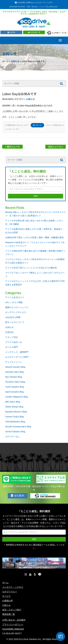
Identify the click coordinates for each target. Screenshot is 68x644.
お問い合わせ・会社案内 (14, 620)
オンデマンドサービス (16, 312)
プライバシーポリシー (13, 624)
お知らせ (15, 61)
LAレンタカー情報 (14, 302)
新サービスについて (15, 322)
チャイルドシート (14, 362)
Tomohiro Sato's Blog (15, 382)
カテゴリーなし (13, 437)
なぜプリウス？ (10, 592)
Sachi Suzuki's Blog (14, 392)
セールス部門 (12, 347)
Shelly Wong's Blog (14, 407)
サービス (6, 596)
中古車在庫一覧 (34, 32)
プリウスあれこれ (14, 342)
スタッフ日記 (12, 337)
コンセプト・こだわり (13, 587)
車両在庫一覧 (9, 614)
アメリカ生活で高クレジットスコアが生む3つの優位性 (31, 268)
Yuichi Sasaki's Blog (15, 387)
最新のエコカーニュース (17, 307)
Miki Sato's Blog (13, 402)
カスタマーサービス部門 (17, 357)
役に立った (37, 125)
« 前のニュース (12, 147)
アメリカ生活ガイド (15, 297)
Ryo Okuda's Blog (14, 377)
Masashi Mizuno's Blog (16, 412)
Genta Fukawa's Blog (15, 432)
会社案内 (11, 32)
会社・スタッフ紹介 (12, 610)
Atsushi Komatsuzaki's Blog (18, 427)
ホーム (5, 61)
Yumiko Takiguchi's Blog (17, 397)
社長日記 (9, 332)
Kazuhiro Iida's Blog (14, 372)
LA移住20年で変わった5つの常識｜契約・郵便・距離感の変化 (35, 237)
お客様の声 (8, 601)
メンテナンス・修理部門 (17, 352)
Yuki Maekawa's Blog (15, 422)
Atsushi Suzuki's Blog (15, 367)
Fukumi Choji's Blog (14, 417)
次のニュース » (56, 147)
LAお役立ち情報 (13, 317)
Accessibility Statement (13, 629)
